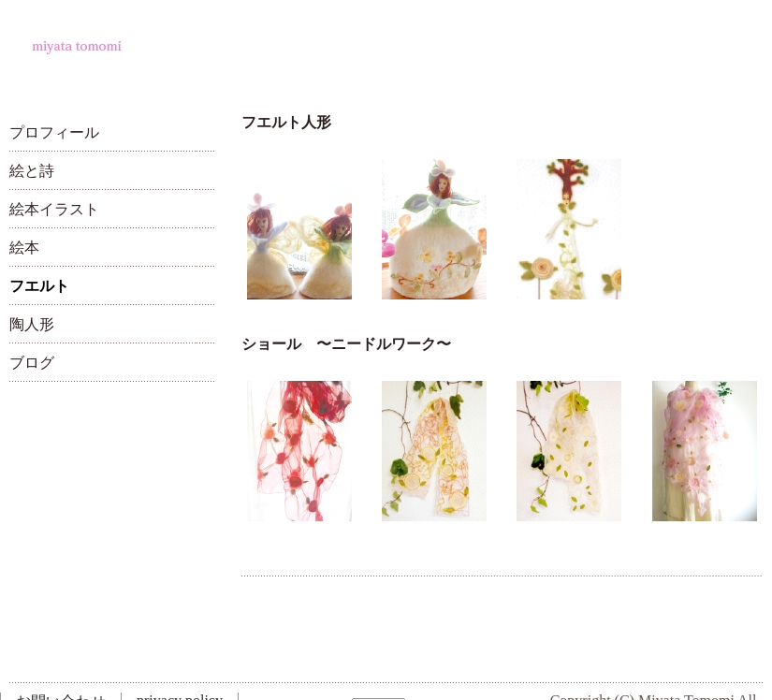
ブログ (32, 363)
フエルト (39, 286)
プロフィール (54, 132)
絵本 (24, 248)
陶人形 (32, 324)
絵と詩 (32, 171)
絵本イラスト (54, 209)
